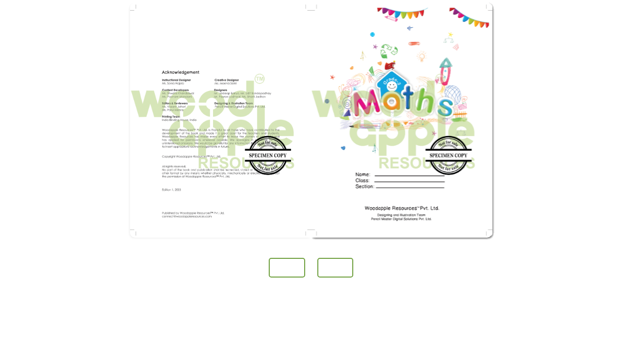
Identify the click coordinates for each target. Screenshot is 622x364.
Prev (287, 268)
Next (335, 268)
